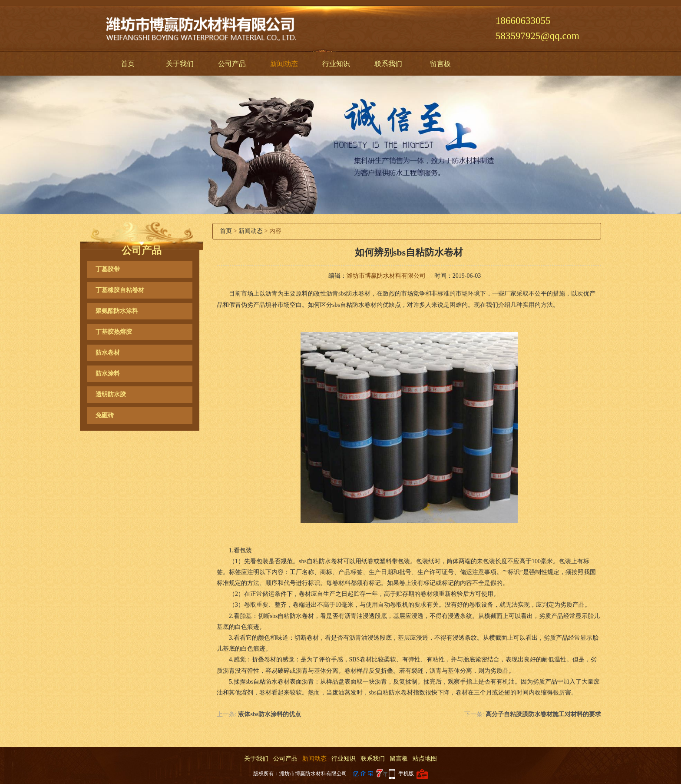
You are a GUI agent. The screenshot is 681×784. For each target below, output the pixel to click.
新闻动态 (284, 64)
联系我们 (388, 64)
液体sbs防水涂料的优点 (269, 714)
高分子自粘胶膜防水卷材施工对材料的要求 (543, 714)
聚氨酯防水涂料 (117, 311)
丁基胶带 (108, 269)
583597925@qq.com (537, 36)
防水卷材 (108, 353)
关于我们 (180, 64)
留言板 (440, 64)
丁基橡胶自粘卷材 (120, 290)
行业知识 (336, 64)
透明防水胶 (111, 394)
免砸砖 (105, 415)
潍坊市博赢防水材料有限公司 (386, 276)
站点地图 (425, 759)
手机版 (406, 774)
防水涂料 (108, 374)
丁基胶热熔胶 (114, 332)
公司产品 (232, 64)
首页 (128, 64)
